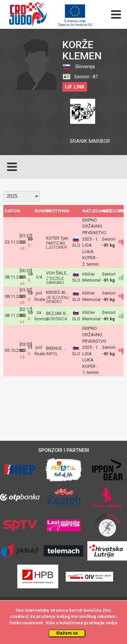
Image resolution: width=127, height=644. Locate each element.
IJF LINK (75, 87)
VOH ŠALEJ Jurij (62, 273)
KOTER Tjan (57, 238)
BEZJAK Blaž (59, 313)
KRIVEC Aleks (59, 292)
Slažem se (67, 633)
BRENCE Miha (59, 348)
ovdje (112, 623)
